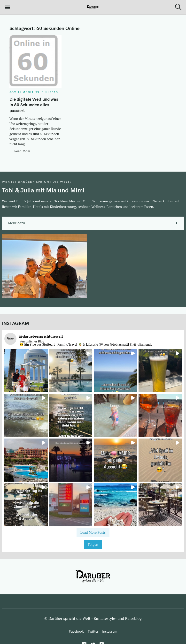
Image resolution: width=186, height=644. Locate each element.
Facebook (76, 631)
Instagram (110, 631)
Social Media (22, 92)
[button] (26, 371)
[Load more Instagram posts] (93, 533)
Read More (22, 151)
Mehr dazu (16, 223)
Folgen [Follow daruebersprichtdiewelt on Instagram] (93, 544)
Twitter (93, 631)
